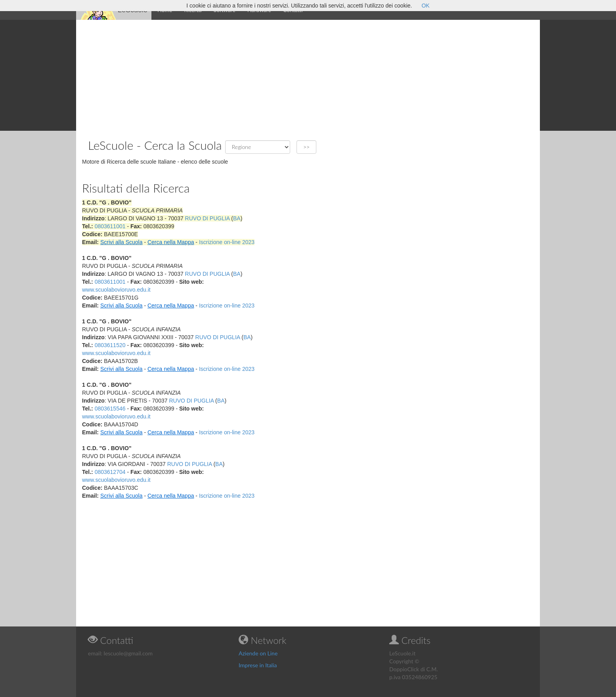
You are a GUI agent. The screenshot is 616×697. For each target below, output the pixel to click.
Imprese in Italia (258, 665)
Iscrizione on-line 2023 (227, 242)
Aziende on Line (258, 653)
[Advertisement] (308, 75)
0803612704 (110, 472)
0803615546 (110, 409)
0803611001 (110, 226)
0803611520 (110, 345)
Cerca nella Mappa (171, 242)
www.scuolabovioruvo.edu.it (116, 290)
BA (237, 218)
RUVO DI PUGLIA (208, 218)
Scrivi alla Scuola (121, 242)
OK (425, 6)
